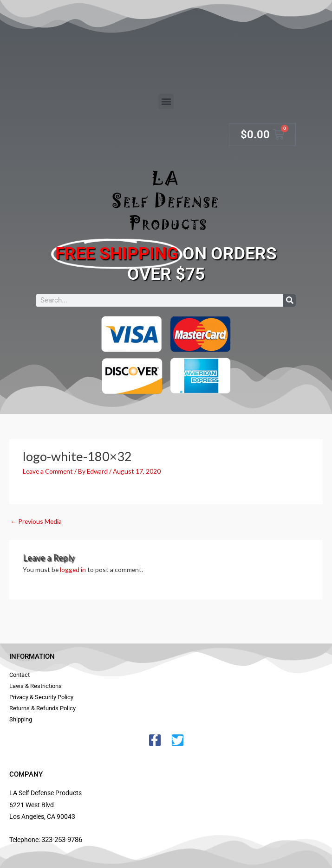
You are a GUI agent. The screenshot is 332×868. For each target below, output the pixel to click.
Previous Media (36, 521)
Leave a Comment (48, 471)
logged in (73, 569)
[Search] (290, 300)
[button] (166, 101)
